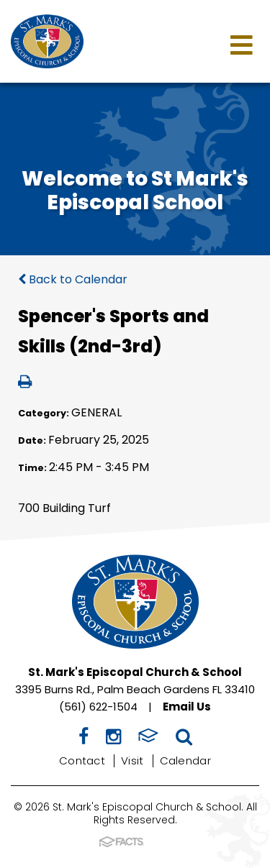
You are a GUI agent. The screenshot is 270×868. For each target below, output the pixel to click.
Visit (132, 760)
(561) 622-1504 (98, 707)
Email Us (187, 707)
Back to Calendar (73, 279)
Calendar (185, 760)
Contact (82, 760)
